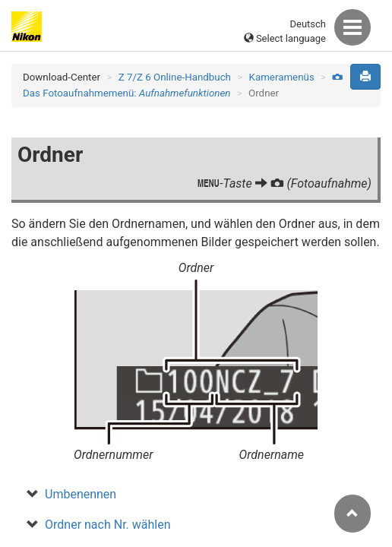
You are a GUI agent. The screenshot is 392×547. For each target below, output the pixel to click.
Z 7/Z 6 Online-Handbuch (175, 77)
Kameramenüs (282, 77)
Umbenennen (81, 494)
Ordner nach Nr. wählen (108, 525)
